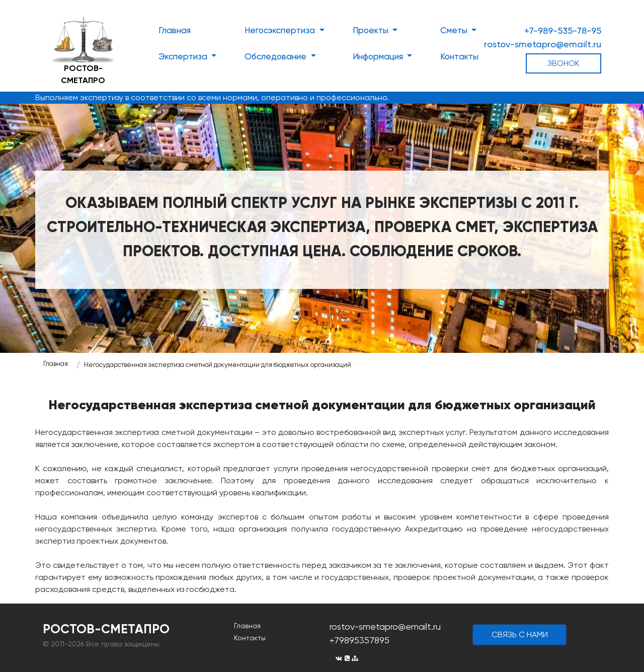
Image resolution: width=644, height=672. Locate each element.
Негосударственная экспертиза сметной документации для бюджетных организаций (218, 365)
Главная (175, 30)
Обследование (276, 56)
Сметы (455, 30)
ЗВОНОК (563, 63)
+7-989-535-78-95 (563, 30)
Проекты (372, 30)
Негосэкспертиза (281, 30)
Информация (379, 56)
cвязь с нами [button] (520, 634)
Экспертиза (184, 56)
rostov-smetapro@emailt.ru (543, 44)
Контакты (459, 56)
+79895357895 (359, 640)
